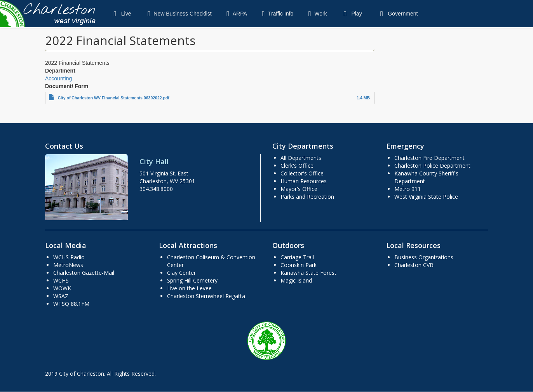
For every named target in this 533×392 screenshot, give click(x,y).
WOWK (62, 288)
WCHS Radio (69, 257)
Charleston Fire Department (429, 158)
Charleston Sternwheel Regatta (206, 296)
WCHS (61, 280)
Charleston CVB (414, 265)
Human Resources (304, 181)
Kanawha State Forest (308, 273)
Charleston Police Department (432, 166)
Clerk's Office (297, 166)
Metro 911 (408, 189)
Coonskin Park (299, 265)
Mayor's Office (299, 189)
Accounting (58, 78)
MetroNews (68, 265)
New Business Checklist (178, 14)
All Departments (301, 158)
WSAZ (61, 296)
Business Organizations (424, 257)
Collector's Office (302, 173)
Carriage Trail (297, 257)
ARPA (235, 14)
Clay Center (181, 273)
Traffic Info (276, 14)
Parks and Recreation (307, 197)
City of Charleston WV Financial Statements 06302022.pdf (114, 98)
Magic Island (296, 280)
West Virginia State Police (426, 197)
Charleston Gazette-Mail (84, 273)
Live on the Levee (189, 288)
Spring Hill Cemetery (192, 280)
